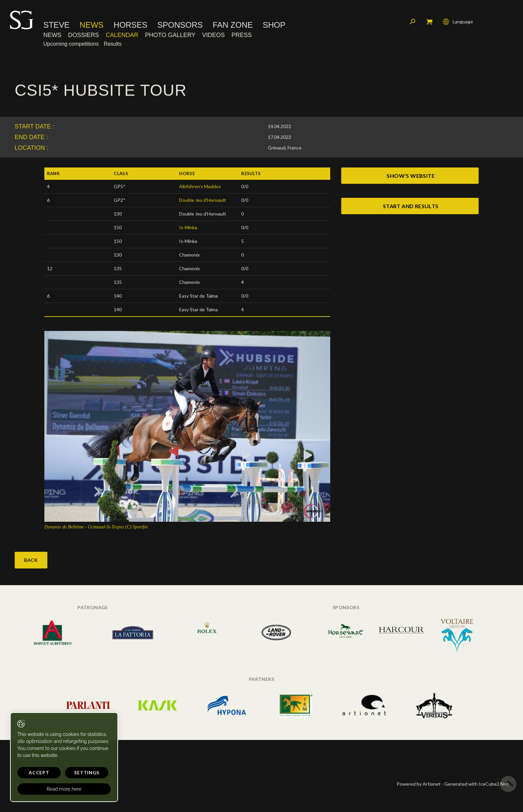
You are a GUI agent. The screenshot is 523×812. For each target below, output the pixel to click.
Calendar (122, 35)
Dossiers (84, 35)
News (92, 25)
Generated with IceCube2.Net (476, 784)
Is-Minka (188, 227)
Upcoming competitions (71, 44)
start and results (411, 206)
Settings (87, 772)
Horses (131, 25)
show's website (411, 176)
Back (31, 560)
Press (242, 35)
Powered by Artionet (419, 784)
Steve (57, 25)
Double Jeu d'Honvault (203, 200)
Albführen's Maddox (200, 186)
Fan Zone (233, 25)
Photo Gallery (170, 35)
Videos (213, 35)
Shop (274, 25)
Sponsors (180, 25)
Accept (39, 772)
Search (413, 22)
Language (458, 22)
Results (113, 44)
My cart (429, 22)
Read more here (64, 789)
